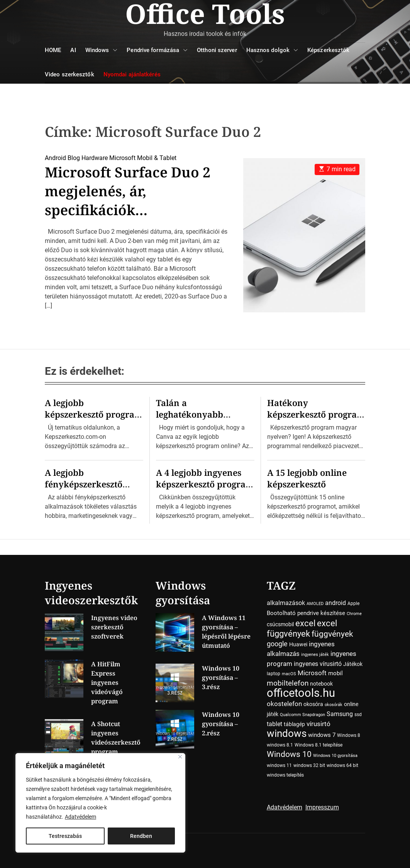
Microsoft (122, 158)
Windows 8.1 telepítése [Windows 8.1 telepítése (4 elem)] (319, 745)
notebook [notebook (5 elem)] (321, 684)
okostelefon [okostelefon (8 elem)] (284, 704)
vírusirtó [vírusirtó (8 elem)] (319, 724)
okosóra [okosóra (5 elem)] (313, 704)
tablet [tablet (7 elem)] (274, 724)
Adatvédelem (80, 817)
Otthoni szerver (217, 50)
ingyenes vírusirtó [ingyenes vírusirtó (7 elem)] (318, 664)
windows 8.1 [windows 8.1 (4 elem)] (280, 745)
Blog (74, 158)
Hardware (95, 158)
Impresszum (322, 807)
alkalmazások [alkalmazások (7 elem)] (286, 603)
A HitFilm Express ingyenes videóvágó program (107, 683)
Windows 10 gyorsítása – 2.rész (221, 724)
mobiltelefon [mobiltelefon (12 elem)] (288, 683)
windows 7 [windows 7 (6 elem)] (322, 735)
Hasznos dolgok (272, 50)
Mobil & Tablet (157, 158)
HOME (53, 50)
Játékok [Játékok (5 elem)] (353, 664)
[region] (100, 803)
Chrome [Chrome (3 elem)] (354, 614)
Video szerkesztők (69, 74)
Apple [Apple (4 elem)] (353, 603)
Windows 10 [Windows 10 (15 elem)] (289, 754)
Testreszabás (65, 836)
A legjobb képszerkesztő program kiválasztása (94, 414)
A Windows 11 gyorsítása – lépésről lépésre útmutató (226, 632)
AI (73, 50)
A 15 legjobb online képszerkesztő (307, 478)
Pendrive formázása (157, 50)
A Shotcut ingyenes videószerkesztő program (116, 738)
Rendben (141, 836)
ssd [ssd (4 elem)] (358, 715)
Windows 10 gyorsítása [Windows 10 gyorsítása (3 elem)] (335, 756)
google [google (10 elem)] (277, 644)
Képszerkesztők (328, 50)
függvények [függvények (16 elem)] (332, 634)
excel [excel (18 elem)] (305, 623)
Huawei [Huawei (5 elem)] (298, 644)
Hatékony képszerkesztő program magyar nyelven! (316, 414)
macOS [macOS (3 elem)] (289, 674)
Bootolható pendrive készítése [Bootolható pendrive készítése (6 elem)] (306, 613)
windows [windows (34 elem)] (287, 733)
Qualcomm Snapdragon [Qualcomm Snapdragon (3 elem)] (302, 715)
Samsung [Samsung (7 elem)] (340, 714)
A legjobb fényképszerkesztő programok (84, 484)
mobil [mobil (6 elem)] (335, 673)
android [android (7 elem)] (335, 603)
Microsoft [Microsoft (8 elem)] (312, 673)
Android (55, 158)
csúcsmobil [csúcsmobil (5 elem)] (280, 624)
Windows (102, 50)
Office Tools (205, 13)
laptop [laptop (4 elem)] (274, 674)
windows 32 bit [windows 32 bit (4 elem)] (309, 765)
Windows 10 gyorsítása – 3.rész (221, 678)
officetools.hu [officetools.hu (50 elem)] (301, 693)
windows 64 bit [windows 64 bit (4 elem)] (342, 765)
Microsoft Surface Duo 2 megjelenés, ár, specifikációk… (128, 191)
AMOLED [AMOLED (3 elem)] (315, 604)
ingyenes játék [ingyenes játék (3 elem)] (315, 655)
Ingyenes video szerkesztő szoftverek (114, 627)
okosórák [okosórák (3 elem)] (334, 705)
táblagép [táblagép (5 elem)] (294, 724)
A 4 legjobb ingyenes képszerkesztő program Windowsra (205, 484)
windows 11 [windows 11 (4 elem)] (279, 765)
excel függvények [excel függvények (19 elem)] (302, 628)
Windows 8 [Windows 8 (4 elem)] (349, 735)
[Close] (180, 757)
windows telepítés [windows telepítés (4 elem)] (285, 775)
